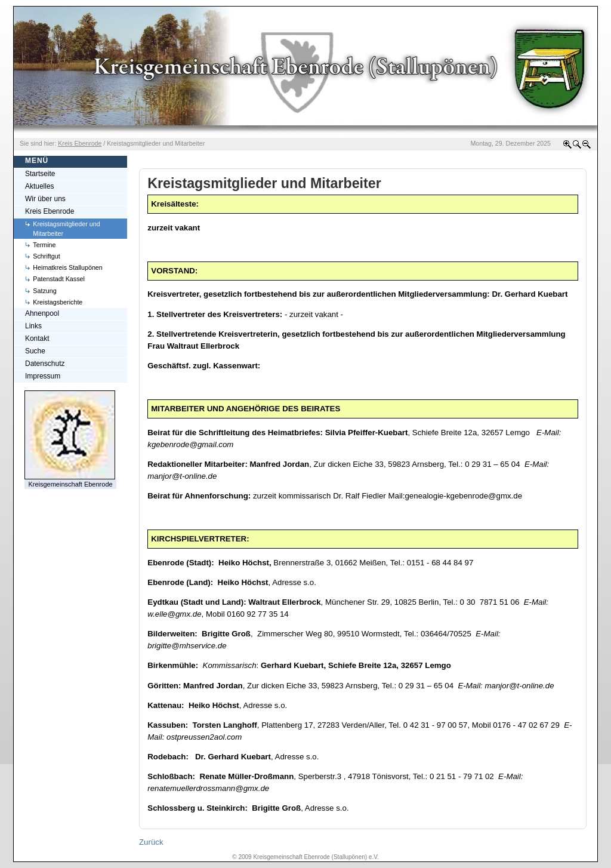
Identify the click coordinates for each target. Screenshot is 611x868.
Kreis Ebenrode (50, 211)
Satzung (44, 291)
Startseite (40, 174)
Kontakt (37, 338)
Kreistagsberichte (58, 302)
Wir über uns (45, 199)
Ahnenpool (42, 313)
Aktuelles (40, 186)
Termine (44, 245)
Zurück (151, 842)
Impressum (43, 376)
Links (33, 326)
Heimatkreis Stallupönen (68, 267)
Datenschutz (45, 364)
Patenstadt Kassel (59, 279)
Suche (35, 351)
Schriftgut (46, 256)
